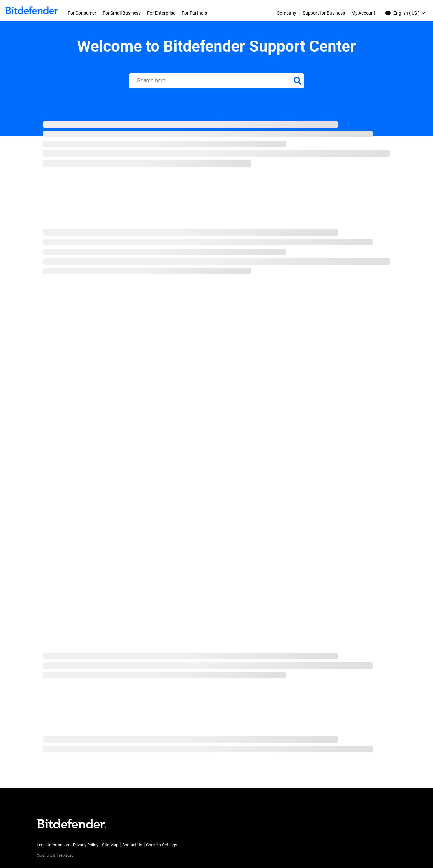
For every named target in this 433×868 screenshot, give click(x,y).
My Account (363, 13)
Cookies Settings (162, 845)
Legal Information (53, 845)
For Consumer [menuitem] (82, 13)
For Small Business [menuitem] (122, 13)
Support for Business (324, 13)
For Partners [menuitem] (194, 13)
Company (287, 13)
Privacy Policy (86, 845)
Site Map (110, 845)
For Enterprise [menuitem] (161, 13)
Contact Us (132, 845)
